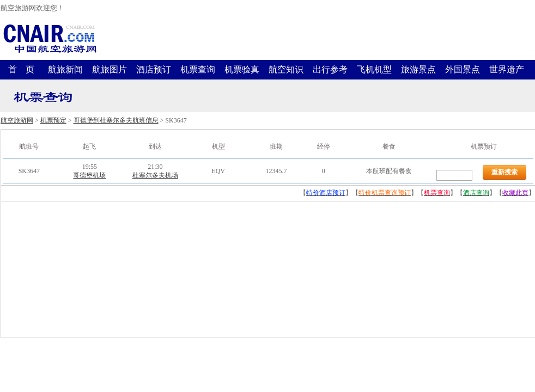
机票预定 (53, 120)
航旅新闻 (65, 69)
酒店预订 (154, 69)
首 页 (21, 69)
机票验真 (242, 69)
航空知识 (286, 69)
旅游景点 (418, 69)
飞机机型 (374, 69)
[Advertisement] (83, 269)
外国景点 (463, 69)
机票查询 (198, 69)
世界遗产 (507, 69)
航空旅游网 (17, 120)
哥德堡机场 (89, 175)
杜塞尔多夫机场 (155, 175)
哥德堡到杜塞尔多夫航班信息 (116, 120)
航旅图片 (110, 69)
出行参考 (330, 69)
